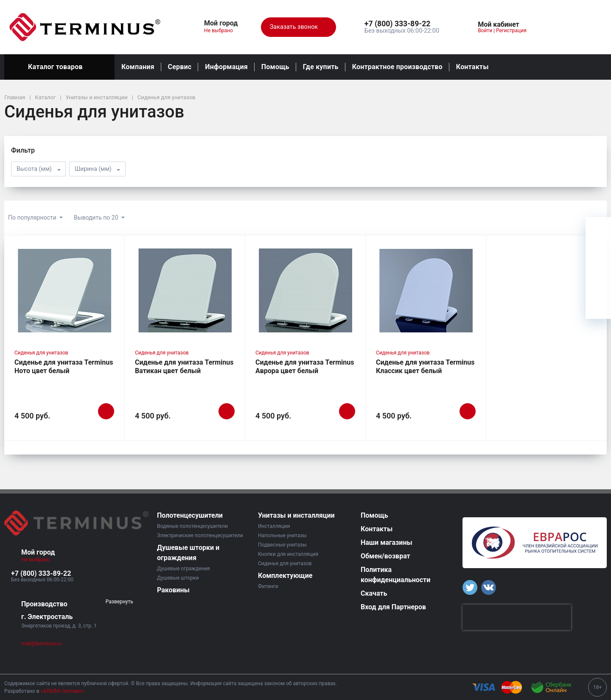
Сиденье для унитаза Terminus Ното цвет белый (64, 367)
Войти (485, 31)
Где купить (321, 67)
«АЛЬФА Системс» (63, 691)
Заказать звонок (298, 27)
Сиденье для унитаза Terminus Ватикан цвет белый (184, 367)
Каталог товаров (59, 67)
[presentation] (517, 617)
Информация (226, 67)
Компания (138, 67)
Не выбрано (222, 31)
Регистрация (511, 31)
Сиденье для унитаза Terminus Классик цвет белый (425, 367)
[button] (402, 24)
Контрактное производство (397, 67)
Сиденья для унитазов (41, 353)
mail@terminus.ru (41, 644)
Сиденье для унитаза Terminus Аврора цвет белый (305, 367)
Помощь (275, 67)
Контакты (472, 67)
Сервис (180, 67)
